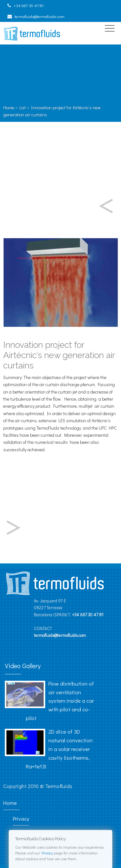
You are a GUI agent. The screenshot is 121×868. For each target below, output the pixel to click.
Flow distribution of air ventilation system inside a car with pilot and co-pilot (60, 701)
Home (9, 107)
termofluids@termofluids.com (40, 16)
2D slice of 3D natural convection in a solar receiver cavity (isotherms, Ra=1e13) (59, 749)
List (23, 107)
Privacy (47, 853)
